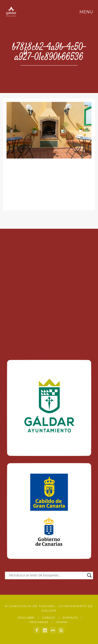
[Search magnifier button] (89, 575)
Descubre (26, 618)
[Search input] (47, 575)
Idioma (62, 622)
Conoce (49, 618)
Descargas (39, 622)
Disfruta (70, 618)
